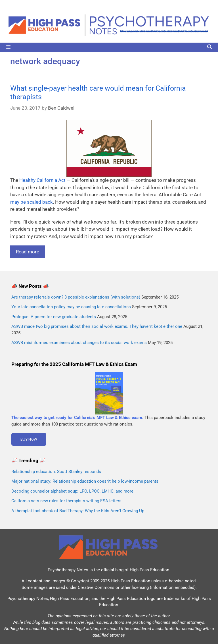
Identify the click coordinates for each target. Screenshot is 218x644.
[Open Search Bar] (209, 47)
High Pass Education (149, 570)
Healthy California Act (42, 180)
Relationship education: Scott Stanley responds (56, 472)
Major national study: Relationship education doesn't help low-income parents (85, 481)
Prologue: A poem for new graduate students (54, 317)
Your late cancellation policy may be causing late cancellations (71, 307)
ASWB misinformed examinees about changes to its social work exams (79, 343)
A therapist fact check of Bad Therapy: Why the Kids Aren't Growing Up (78, 511)
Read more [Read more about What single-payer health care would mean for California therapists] (28, 252)
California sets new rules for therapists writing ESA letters (66, 501)
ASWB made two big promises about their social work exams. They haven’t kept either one (97, 326)
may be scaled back (32, 202)
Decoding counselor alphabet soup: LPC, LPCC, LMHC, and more (72, 491)
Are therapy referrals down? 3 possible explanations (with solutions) (76, 297)
